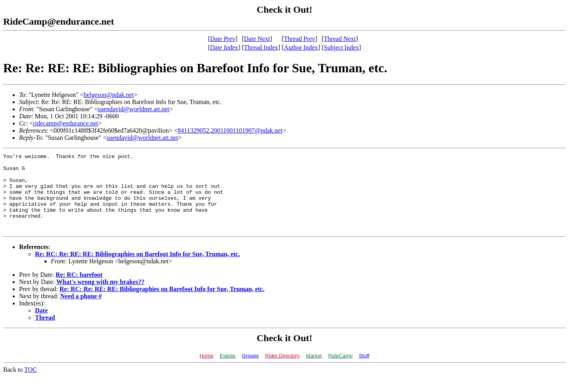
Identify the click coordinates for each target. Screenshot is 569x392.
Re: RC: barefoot (79, 290)
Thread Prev (299, 39)
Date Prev (223, 39)
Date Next (257, 39)
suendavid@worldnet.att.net (134, 109)
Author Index (301, 47)
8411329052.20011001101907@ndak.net (230, 130)
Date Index (224, 47)
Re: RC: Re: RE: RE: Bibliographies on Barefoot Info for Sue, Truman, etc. (137, 269)
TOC (31, 385)
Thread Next (340, 39)
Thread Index (261, 47)
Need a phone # (81, 312)
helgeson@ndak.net (108, 95)
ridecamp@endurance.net (66, 123)
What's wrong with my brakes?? (101, 297)
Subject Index (341, 47)
